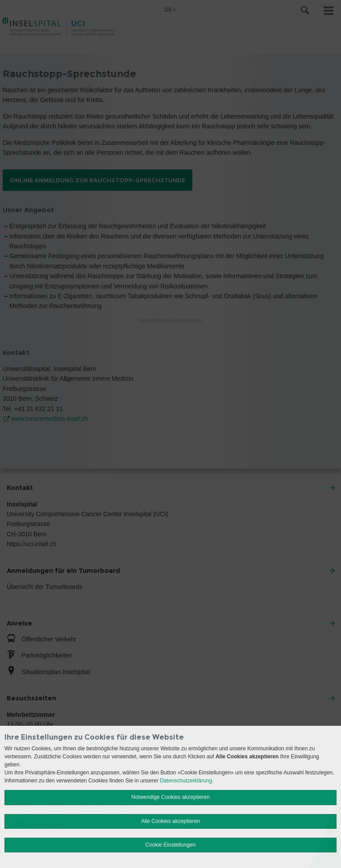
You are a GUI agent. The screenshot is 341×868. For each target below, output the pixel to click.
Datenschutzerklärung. (187, 781)
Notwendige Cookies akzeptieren (170, 797)
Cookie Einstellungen (171, 845)
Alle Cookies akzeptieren (170, 821)
